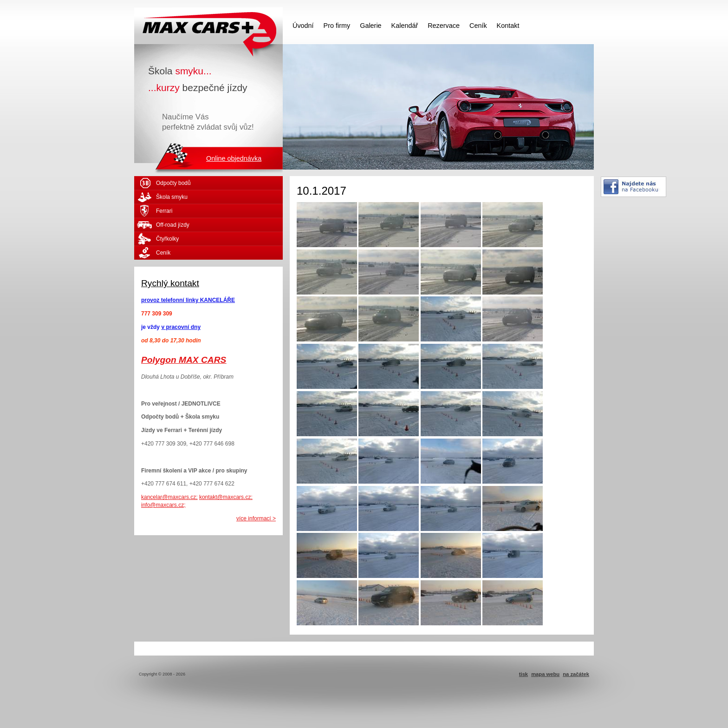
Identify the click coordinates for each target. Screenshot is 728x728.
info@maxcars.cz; (163, 505)
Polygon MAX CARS (184, 360)
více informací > (256, 518)
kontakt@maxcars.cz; (226, 497)
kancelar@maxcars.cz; (169, 497)
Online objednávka (234, 158)
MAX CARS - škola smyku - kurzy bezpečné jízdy (208, 26)
